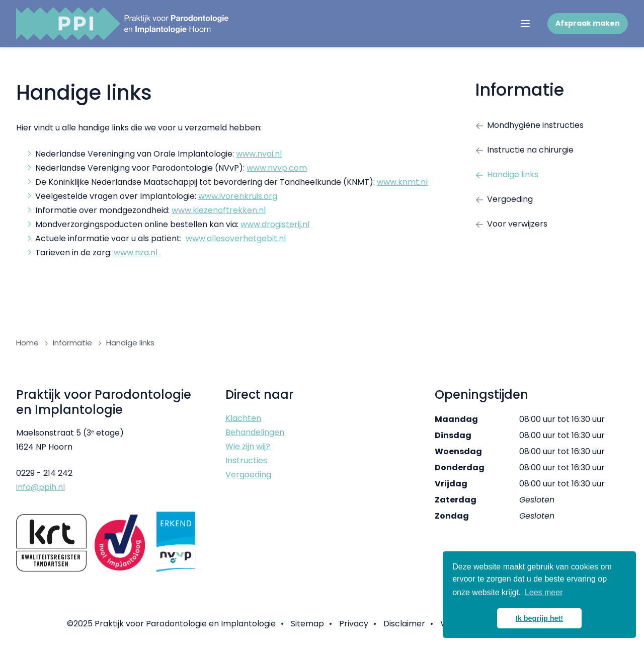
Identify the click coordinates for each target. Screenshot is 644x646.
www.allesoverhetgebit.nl (236, 238)
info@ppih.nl (41, 487)
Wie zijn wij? (248, 446)
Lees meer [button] (544, 592)
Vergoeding (504, 199)
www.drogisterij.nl (275, 224)
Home (27, 343)
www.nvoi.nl (259, 154)
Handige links (507, 174)
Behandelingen (255, 432)
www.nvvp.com (277, 168)
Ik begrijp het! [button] (539, 618)
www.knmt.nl (402, 182)
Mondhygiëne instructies (529, 125)
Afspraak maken (588, 23)
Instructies (246, 460)
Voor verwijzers (511, 224)
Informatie (519, 90)
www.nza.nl (136, 253)
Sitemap (307, 624)
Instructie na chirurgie (524, 150)
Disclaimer (404, 624)
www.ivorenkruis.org (238, 196)
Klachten (243, 418)
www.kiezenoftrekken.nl (219, 210)
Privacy (354, 624)
